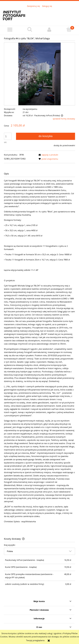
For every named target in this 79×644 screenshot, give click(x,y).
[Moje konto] (49, 30)
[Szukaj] (30, 29)
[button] (10, 30)
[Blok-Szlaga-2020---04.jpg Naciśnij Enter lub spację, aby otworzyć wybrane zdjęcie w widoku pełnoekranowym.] (39, 74)
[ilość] (8, 136)
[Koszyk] (69, 29)
